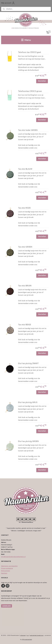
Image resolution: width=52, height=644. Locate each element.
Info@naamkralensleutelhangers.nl (13, 557)
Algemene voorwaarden (9, 566)
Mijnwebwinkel (27, 639)
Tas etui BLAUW (25, 169)
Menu (26, 40)
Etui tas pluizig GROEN (28, 441)
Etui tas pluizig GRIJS (28, 402)
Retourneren (6, 571)
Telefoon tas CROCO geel (30, 52)
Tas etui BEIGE (25, 325)
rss (28, 635)
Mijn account (8, 3)
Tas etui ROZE (24, 208)
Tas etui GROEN (25, 247)
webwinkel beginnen (37, 635)
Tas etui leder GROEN (28, 130)
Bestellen (42, 81)
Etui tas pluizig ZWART (28, 363)
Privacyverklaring (7, 568)
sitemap (23, 635)
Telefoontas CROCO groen (30, 91)
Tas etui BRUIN (25, 286)
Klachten (4, 573)
